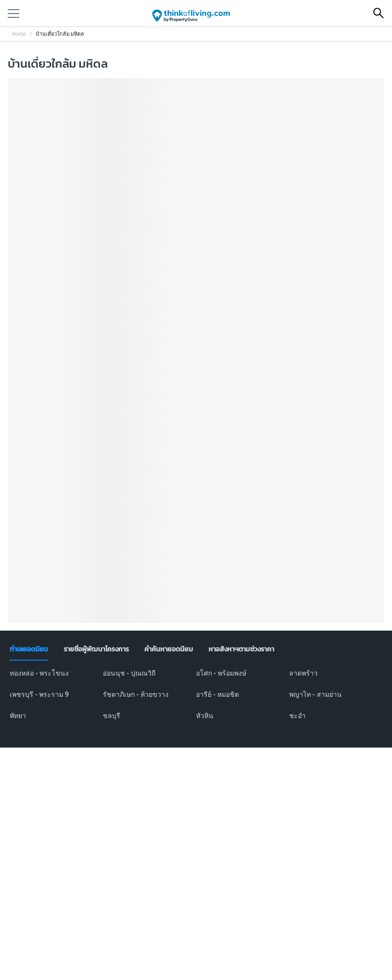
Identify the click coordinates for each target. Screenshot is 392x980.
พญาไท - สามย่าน (315, 694)
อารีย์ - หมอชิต (217, 694)
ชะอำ (297, 716)
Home (19, 34)
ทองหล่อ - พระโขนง (39, 673)
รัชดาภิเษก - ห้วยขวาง (136, 694)
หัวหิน (205, 716)
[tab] (29, 649)
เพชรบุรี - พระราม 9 (39, 694)
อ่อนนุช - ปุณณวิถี (129, 673)
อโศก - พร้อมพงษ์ (221, 673)
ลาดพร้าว (303, 673)
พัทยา (18, 716)
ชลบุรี (112, 716)
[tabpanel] (196, 700)
